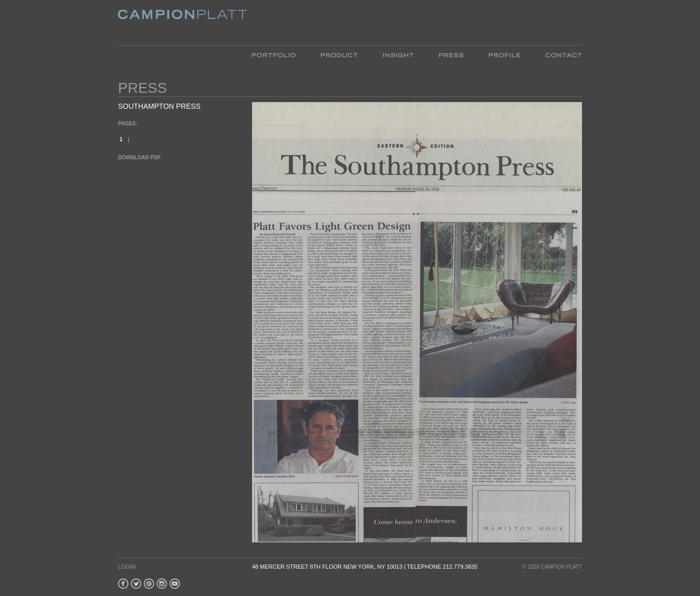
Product (339, 54)
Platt (182, 22)
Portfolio (280, 54)
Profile (504, 54)
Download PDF (139, 158)
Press (451, 54)
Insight (398, 54)
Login (127, 567)
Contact (557, 54)
